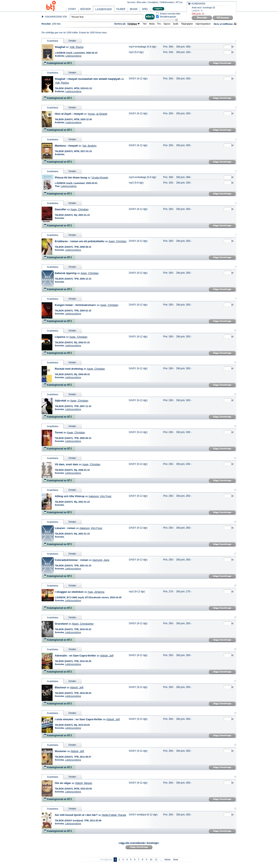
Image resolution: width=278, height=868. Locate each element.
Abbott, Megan (84, 783)
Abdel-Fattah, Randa (114, 815)
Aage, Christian (79, 209)
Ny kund (131, 2)
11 (156, 859)
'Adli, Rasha (76, 47)
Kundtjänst (153, 2)
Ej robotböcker (167, 20)
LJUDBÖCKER (104, 9)
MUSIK (134, 9)
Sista (176, 859)
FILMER (121, 9)
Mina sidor (142, 2)
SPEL (145, 9)
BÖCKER (86, 9)
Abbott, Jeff (107, 656)
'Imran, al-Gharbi (97, 114)
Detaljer (72, 41)
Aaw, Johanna (96, 592)
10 (151, 859)
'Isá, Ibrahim (89, 146)
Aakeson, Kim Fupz (100, 496)
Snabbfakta (53, 41)
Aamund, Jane (101, 560)
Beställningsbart (168, 17)
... (161, 859)
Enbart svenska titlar (170, 14)
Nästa (168, 859)
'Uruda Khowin (100, 178)
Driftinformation (167, 2)
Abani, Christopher (83, 624)
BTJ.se (179, 2)
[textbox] (107, 17)
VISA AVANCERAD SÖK (56, 17)
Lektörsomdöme (74, 56)
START (72, 9)
